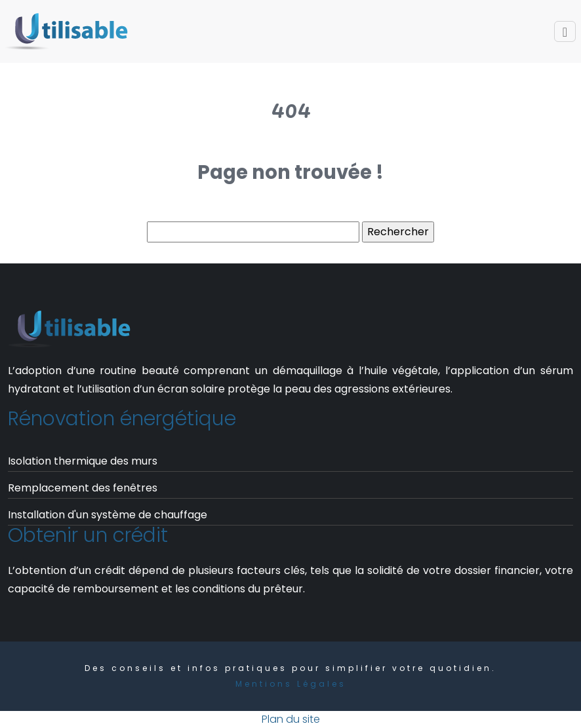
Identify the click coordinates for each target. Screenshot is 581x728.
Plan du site (291, 719)
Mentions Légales (291, 684)
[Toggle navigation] (565, 32)
